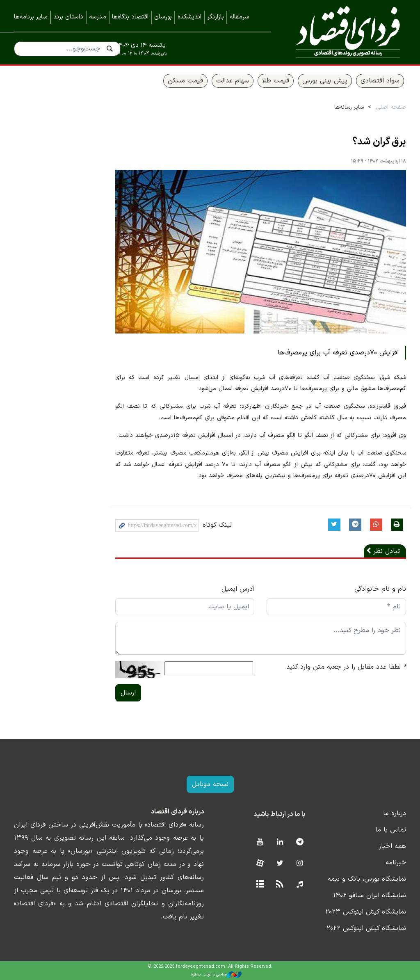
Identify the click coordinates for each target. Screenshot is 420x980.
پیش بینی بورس (325, 81)
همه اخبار (392, 846)
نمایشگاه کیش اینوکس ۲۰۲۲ (366, 928)
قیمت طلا (276, 81)
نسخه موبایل (210, 784)
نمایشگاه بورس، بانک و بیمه (367, 879)
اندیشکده (189, 17)
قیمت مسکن (185, 81)
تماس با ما (391, 830)
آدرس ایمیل (238, 589)
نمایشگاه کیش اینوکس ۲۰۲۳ (366, 912)
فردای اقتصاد (345, 32)
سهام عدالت (233, 81)
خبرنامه (396, 863)
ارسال (128, 693)
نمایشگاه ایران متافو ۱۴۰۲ (370, 895)
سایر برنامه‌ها (31, 17)
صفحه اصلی (391, 107)
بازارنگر (216, 17)
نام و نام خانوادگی (380, 589)
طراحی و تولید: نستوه (216, 975)
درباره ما (395, 813)
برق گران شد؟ (379, 142)
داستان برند (68, 17)
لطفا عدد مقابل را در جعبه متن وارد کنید (346, 667)
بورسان (163, 17)
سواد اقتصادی (380, 81)
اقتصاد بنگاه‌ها (130, 17)
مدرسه (98, 17)
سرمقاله (240, 17)
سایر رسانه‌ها (349, 107)
